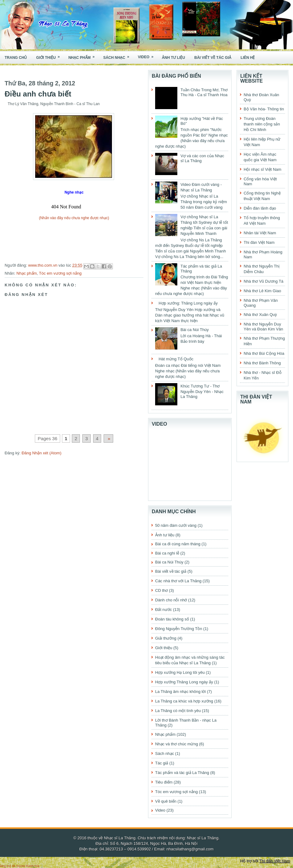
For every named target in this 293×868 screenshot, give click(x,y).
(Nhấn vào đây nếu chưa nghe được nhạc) (74, 218)
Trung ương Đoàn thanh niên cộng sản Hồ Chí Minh (262, 124)
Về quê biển (166, 801)
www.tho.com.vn (43, 265)
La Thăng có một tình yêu (178, 711)
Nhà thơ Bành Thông (262, 363)
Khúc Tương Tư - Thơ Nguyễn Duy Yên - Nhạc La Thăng (202, 391)
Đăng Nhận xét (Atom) (41, 453)
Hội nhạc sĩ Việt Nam (262, 169)
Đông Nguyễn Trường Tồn (179, 629)
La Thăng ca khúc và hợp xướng (184, 701)
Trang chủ (16, 58)
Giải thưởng (166, 638)
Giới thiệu (50, 56)
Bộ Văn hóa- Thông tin (264, 109)
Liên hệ (248, 58)
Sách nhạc (118, 56)
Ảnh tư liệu (173, 58)
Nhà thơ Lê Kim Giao (262, 291)
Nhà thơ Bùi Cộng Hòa (264, 353)
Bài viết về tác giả (213, 58)
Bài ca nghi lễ (167, 553)
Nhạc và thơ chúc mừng (177, 744)
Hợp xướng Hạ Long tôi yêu (180, 672)
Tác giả (162, 763)
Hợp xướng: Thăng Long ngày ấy (188, 303)
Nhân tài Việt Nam (260, 233)
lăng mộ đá (8, 866)
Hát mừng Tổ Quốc (176, 359)
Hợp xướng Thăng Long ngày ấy (184, 682)
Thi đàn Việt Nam (259, 242)
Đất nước (163, 610)
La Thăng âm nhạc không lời (180, 692)
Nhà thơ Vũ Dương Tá (264, 281)
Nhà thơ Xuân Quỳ (260, 315)
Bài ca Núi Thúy (195, 330)
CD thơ (161, 590)
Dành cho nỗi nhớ (171, 600)
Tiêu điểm (164, 782)
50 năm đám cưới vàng (176, 525)
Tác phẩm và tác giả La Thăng (182, 773)
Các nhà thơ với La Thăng (178, 581)
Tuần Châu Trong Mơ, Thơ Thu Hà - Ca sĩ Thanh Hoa (204, 92)
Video (148, 55)
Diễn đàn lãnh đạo (260, 208)
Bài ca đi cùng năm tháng (178, 544)
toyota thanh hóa (28, 866)
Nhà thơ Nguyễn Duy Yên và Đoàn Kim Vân (263, 327)
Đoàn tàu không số (172, 619)
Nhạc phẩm (84, 56)
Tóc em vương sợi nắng (60, 273)
